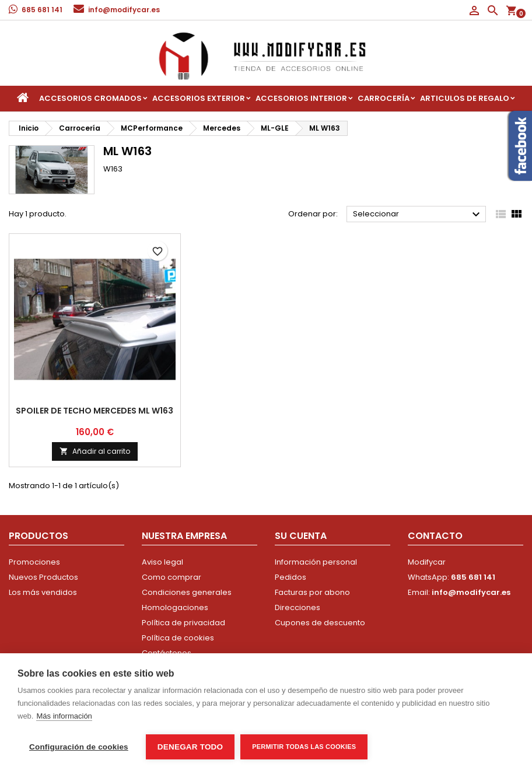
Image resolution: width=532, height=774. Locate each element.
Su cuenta (301, 536)
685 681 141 (42, 10)
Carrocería (384, 98)
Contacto (435, 536)
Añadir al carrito (95, 451)
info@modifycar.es (124, 10)
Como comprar (171, 577)
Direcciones (297, 607)
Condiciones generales (187, 592)
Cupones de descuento (320, 623)
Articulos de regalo (465, 98)
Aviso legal (162, 562)
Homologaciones (175, 607)
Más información (64, 716)
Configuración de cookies (79, 747)
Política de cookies (178, 638)
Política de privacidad (183, 623)
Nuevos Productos (43, 577)
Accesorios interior (301, 98)
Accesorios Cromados (90, 98)
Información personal (316, 562)
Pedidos (290, 577)
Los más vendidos (43, 592)
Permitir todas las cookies (304, 747)
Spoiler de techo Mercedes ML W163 (94, 411)
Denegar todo (190, 747)
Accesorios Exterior (199, 98)
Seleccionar (418, 215)
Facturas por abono (312, 592)
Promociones (34, 562)
